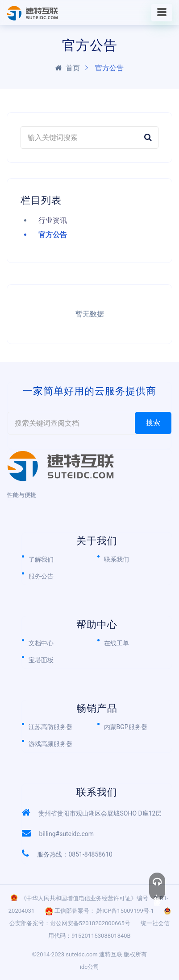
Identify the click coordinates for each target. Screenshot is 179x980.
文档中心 (41, 643)
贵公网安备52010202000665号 (90, 923)
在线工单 (117, 643)
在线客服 (157, 886)
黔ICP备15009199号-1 (125, 911)
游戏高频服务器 (50, 744)
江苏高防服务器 (50, 727)
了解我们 (41, 559)
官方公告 (53, 235)
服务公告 (41, 576)
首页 (68, 68)
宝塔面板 (41, 660)
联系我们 (117, 559)
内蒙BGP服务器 (126, 727)
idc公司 (89, 967)
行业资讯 (53, 220)
